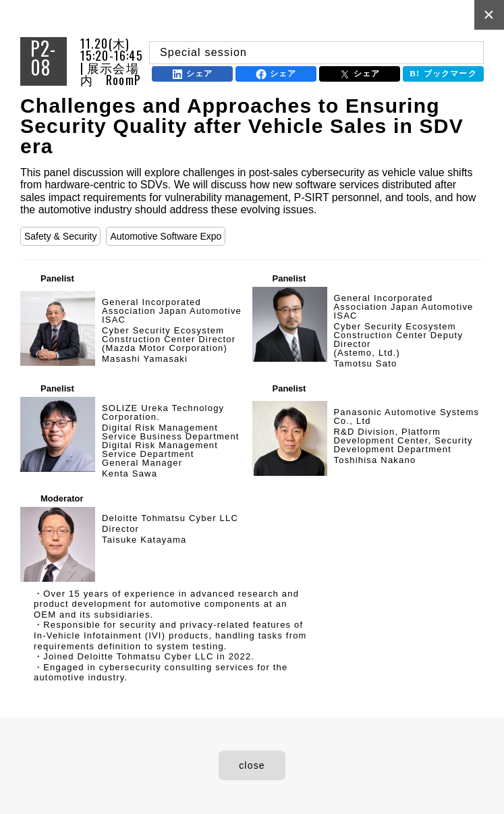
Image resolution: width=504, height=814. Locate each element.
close (252, 765)
